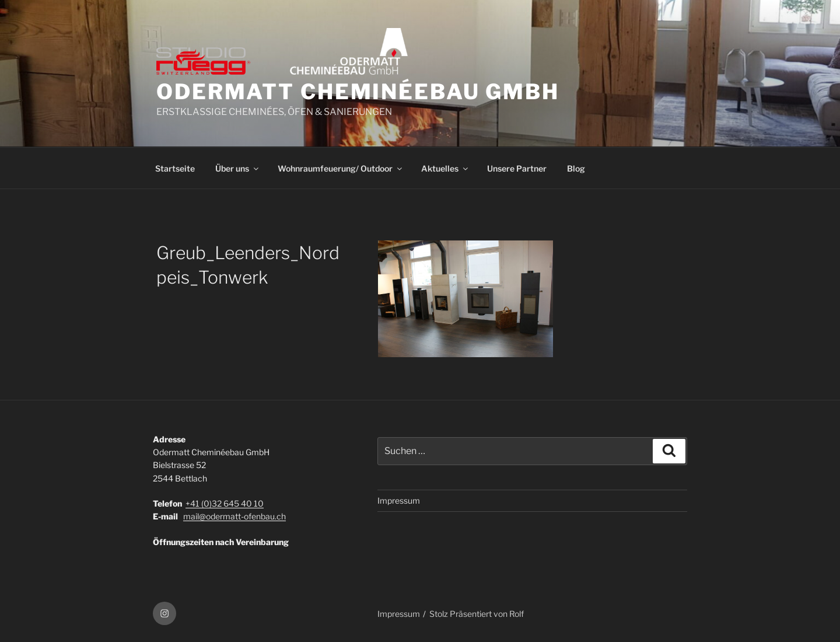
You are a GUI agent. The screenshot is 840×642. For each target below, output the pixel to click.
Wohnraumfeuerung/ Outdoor (341, 168)
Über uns (238, 168)
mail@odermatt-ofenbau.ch (235, 516)
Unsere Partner (517, 168)
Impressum (399, 500)
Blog (576, 168)
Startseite (175, 168)
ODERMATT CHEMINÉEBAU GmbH (358, 92)
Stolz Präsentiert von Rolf (477, 614)
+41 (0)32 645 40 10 (225, 503)
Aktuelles (445, 168)
